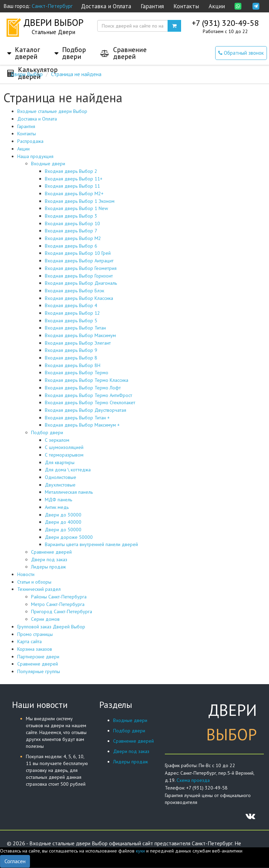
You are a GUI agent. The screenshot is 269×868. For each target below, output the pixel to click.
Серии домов (45, 619)
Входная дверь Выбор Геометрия (81, 268)
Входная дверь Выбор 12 (72, 313)
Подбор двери (47, 432)
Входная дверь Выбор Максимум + (82, 425)
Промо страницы (35, 634)
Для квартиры (60, 462)
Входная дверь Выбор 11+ (74, 179)
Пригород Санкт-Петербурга (62, 611)
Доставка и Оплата (106, 6)
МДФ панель (58, 500)
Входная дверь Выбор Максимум (80, 335)
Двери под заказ (49, 560)
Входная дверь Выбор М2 (73, 238)
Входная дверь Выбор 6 (71, 246)
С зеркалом (57, 440)
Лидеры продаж (48, 567)
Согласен (15, 861)
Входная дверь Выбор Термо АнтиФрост (88, 395)
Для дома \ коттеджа (68, 470)
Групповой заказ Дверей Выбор (51, 627)
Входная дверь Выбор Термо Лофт (83, 388)
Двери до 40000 (63, 522)
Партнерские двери (38, 657)
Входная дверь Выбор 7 (71, 231)
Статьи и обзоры (34, 582)
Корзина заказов (35, 649)
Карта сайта (29, 641)
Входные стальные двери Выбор (52, 111)
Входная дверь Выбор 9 (71, 350)
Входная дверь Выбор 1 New (76, 208)
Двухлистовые (60, 485)
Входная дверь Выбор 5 (71, 321)
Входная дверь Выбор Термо (77, 373)
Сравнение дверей (51, 552)
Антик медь (57, 507)
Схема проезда (193, 780)
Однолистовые (61, 477)
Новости (26, 574)
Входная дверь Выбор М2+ (74, 194)
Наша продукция (35, 156)
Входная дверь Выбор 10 (72, 223)
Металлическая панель (69, 492)
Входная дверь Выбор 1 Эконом (80, 201)
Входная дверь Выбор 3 (71, 216)
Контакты (186, 6)
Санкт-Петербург (52, 6)
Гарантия (152, 6)
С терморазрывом (64, 455)
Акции (217, 6)
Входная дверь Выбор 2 (71, 171)
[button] (24, 46)
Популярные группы (39, 671)
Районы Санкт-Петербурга (59, 597)
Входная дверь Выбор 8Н (73, 365)
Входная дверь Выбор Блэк (74, 291)
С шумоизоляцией (64, 447)
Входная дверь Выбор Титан (75, 328)
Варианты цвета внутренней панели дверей (91, 544)
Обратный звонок (241, 53)
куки (140, 851)
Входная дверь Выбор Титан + (77, 418)
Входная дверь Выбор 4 (71, 305)
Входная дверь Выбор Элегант (78, 343)
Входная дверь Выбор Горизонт (79, 276)
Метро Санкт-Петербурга (58, 604)
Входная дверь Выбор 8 (71, 358)
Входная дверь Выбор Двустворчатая (86, 410)
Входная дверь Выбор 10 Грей (78, 253)
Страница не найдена (76, 74)
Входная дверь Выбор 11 (72, 186)
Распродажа (30, 141)
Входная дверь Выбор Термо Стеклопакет (90, 402)
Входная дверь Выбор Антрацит (79, 261)
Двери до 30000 (63, 515)
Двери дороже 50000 (69, 537)
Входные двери (48, 164)
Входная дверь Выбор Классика (79, 298)
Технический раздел (39, 589)
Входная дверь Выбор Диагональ (81, 283)
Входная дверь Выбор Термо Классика (87, 380)
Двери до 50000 (63, 530)
